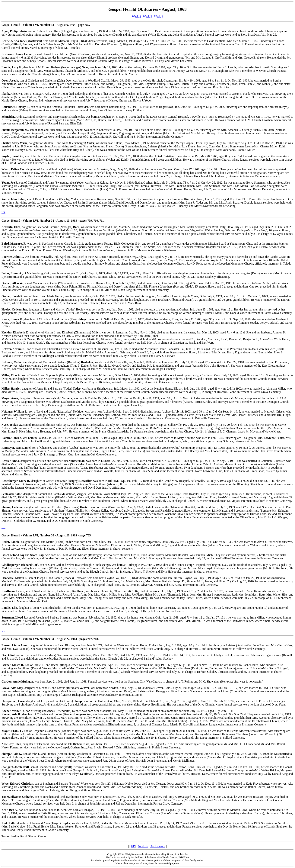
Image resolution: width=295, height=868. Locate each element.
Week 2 (136, 16)
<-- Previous (158, 846)
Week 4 (159, 16)
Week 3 (147, 16)
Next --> (143, 846)
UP (3, 212)
